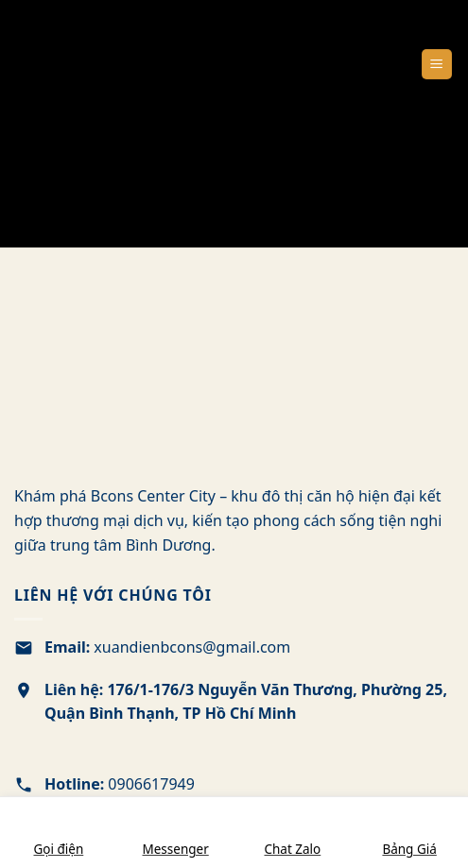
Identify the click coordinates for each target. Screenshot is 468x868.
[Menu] (437, 65)
